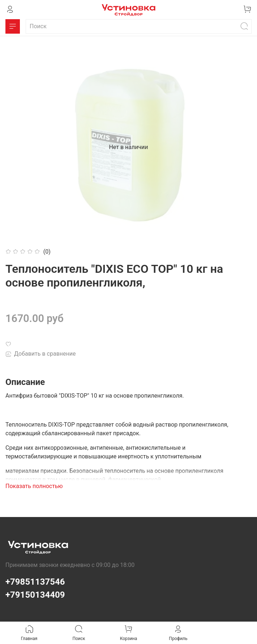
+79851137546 (35, 582)
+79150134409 (35, 595)
